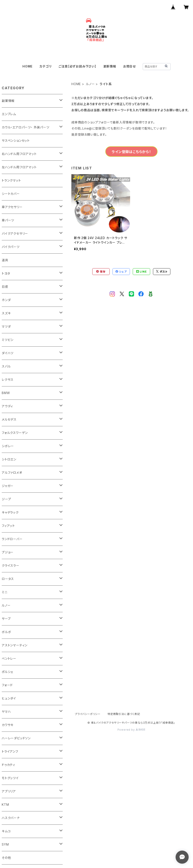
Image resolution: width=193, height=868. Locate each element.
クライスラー (11, 565)
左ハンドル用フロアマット (19, 167)
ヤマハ (6, 712)
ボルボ (6, 632)
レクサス (8, 380)
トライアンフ (10, 751)
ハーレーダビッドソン (16, 738)
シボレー (8, 446)
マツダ (6, 326)
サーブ (6, 619)
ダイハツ (8, 353)
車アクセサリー (12, 207)
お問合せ (129, 66)
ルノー (90, 84)
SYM (5, 844)
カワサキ (8, 725)
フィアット (8, 526)
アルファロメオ (12, 473)
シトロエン (9, 459)
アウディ (7, 406)
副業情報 (8, 101)
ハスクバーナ (11, 818)
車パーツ (8, 220)
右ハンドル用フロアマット (19, 154)
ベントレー (9, 658)
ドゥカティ (8, 765)
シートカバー (11, 194)
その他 (6, 858)
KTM (5, 805)
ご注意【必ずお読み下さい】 (77, 66)
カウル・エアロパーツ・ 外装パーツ (26, 127)
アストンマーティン (15, 645)
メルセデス (9, 419)
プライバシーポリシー (88, 714)
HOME (28, 66)
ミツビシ (8, 340)
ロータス (8, 579)
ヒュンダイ (9, 698)
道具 (5, 260)
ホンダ (6, 300)
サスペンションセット (16, 141)
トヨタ (6, 273)
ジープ (6, 499)
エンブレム (9, 114)
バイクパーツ (11, 247)
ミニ (5, 592)
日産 (5, 287)
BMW (6, 393)
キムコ (6, 831)
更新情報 (110, 66)
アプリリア (9, 791)
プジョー (8, 552)
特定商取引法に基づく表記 (124, 714)
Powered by (131, 730)
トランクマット (11, 180)
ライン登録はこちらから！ (131, 152)
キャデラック (10, 512)
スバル (6, 366)
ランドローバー (12, 539)
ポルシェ (8, 672)
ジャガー (8, 486)
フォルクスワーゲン (15, 433)
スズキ (6, 313)
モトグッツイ (10, 778)
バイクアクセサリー (15, 233)
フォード (7, 685)
